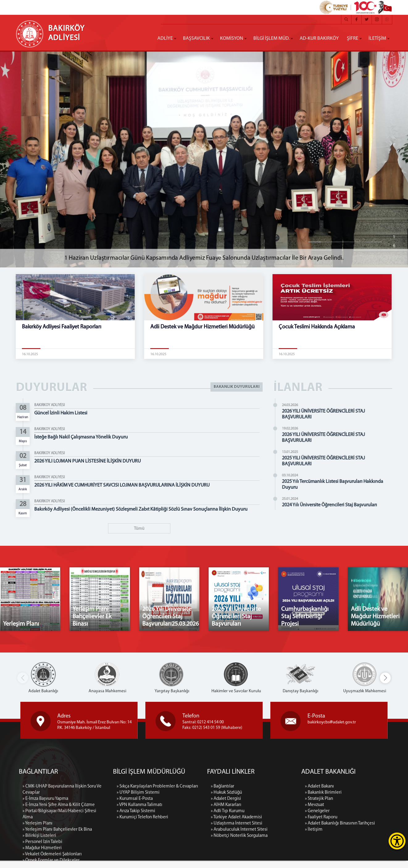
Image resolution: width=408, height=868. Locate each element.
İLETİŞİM (377, 39)
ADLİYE (165, 39)
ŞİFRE (353, 39)
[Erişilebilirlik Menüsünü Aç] (397, 841)
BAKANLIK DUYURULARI (235, 388)
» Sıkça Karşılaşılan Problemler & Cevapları (157, 855)
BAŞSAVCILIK (196, 39)
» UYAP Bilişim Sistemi (138, 861)
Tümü (139, 529)
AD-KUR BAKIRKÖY (319, 39)
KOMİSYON (232, 39)
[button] (385, 685)
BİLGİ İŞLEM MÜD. (271, 39)
